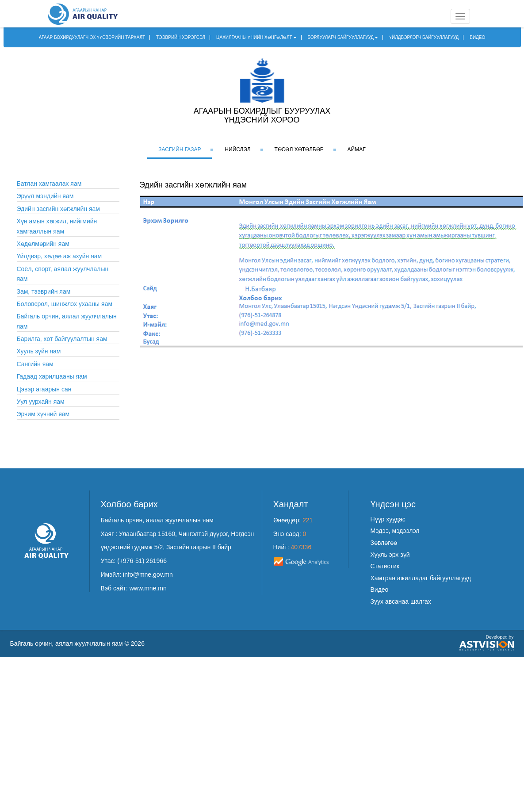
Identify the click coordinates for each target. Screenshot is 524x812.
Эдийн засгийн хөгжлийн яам (59, 209)
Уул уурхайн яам (41, 402)
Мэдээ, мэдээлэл (395, 531)
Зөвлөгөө (384, 543)
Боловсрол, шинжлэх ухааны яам (65, 304)
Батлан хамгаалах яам (49, 184)
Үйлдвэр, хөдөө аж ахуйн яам (59, 256)
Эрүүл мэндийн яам (45, 196)
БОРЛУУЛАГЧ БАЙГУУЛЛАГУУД (343, 37)
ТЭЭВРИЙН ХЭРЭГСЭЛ (181, 37)
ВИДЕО (477, 37)
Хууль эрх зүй (390, 555)
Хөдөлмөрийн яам (43, 244)
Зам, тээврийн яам (44, 291)
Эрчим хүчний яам (43, 414)
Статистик (385, 566)
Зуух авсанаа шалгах (401, 601)
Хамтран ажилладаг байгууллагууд (421, 578)
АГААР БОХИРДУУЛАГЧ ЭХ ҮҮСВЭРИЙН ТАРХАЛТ (92, 37)
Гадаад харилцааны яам (52, 376)
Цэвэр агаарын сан (44, 389)
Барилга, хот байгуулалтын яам (62, 339)
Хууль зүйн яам (39, 351)
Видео (380, 590)
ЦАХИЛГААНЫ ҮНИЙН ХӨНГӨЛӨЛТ (256, 37)
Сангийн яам (35, 364)
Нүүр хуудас (388, 519)
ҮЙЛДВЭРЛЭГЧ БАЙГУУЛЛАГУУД (424, 37)
